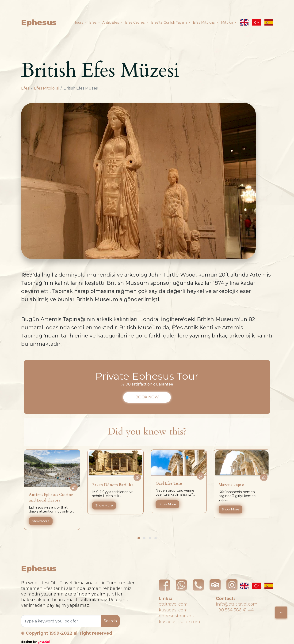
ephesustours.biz (177, 616)
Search (110, 621)
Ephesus (39, 22)
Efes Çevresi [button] (136, 22)
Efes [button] (93, 22)
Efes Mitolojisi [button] (204, 22)
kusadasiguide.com (179, 622)
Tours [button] (79, 22)
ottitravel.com (173, 604)
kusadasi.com (173, 610)
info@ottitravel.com (237, 604)
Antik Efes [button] (111, 22)
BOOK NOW (147, 397)
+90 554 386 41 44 (235, 610)
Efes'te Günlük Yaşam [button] (169, 22)
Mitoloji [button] (227, 22)
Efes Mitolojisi (46, 88)
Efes (25, 88)
